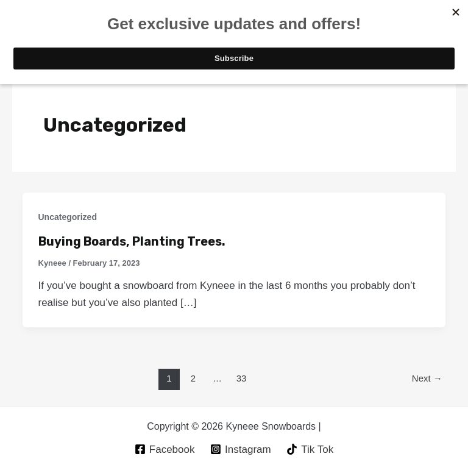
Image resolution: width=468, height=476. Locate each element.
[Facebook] (165, 449)
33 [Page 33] (242, 378)
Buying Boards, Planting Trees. (132, 241)
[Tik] (310, 449)
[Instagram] (240, 449)
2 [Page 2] (193, 378)
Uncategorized (68, 217)
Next (427, 378)
